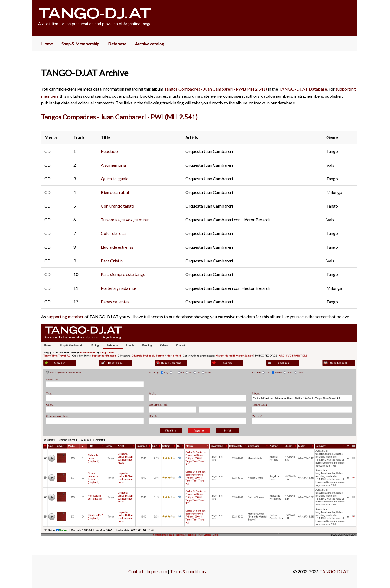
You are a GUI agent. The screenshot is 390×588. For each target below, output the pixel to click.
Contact (136, 571)
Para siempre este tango (123, 274)
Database (117, 44)
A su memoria (113, 165)
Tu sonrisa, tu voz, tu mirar (125, 220)
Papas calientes (115, 302)
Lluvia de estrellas (117, 247)
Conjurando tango (117, 206)
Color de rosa (113, 233)
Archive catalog (149, 44)
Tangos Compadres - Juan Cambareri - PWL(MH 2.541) (216, 89)
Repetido (109, 151)
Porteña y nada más (119, 288)
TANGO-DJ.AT (334, 571)
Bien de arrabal (115, 192)
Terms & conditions (188, 571)
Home (47, 44)
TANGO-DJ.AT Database (303, 89)
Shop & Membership (80, 44)
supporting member (65, 316)
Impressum (157, 571)
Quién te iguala (115, 178)
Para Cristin (112, 261)
